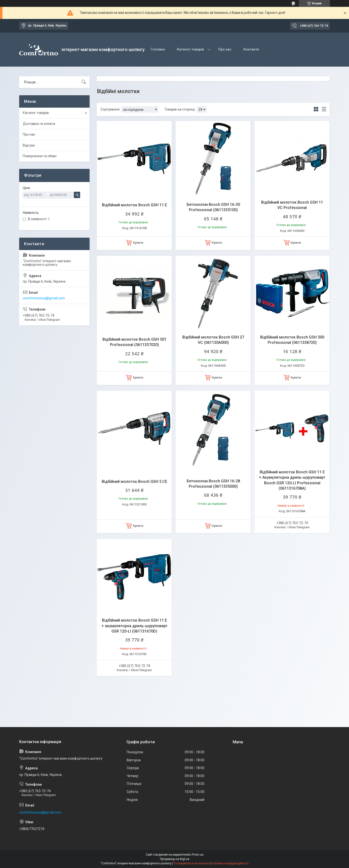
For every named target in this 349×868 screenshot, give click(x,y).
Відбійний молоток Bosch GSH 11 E (134, 205)
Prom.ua (198, 855)
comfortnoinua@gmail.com (44, 298)
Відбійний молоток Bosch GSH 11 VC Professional (292, 205)
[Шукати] (84, 82)
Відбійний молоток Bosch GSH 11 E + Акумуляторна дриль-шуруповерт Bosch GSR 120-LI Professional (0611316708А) (292, 480)
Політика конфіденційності (230, 863)
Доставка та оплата (39, 124)
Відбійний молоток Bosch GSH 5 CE (134, 482)
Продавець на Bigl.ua (175, 859)
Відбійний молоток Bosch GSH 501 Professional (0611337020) (134, 342)
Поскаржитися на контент (191, 863)
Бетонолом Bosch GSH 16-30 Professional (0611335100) (213, 207)
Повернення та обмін (40, 156)
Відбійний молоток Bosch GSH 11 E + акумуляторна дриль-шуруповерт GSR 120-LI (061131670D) (134, 626)
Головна (158, 49)
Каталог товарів (190, 49)
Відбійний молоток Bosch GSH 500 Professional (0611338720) (292, 340)
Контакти (251, 49)
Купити (138, 243)
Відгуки (29, 145)
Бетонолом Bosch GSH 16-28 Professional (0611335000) (213, 484)
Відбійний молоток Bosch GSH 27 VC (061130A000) (213, 340)
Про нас (225, 49)
